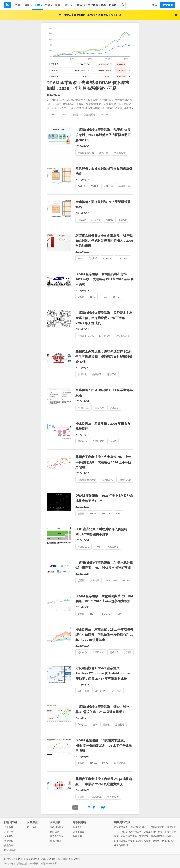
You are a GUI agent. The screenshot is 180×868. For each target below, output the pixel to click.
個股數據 (9, 827)
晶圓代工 (97, 374)
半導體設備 (120, 153)
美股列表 (9, 845)
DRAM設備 (105, 336)
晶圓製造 (120, 725)
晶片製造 (82, 374)
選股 (28, 5)
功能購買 (32, 827)
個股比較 (9, 841)
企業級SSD (83, 408)
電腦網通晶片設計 (87, 480)
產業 (38, 5)
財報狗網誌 (10, 850)
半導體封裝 (124, 186)
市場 (49, 5)
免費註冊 (168, 5)
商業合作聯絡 (57, 836)
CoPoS (81, 186)
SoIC (80, 258)
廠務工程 (104, 153)
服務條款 (77, 827)
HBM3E (106, 513)
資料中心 (82, 441)
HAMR (113, 441)
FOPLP (94, 186)
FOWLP (82, 220)
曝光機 (106, 725)
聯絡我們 (54, 832)
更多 (68, 5)
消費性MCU (125, 480)
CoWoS (107, 258)
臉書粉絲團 (56, 841)
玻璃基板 (96, 220)
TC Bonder (122, 258)
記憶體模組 (90, 115)
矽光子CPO (101, 691)
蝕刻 (95, 725)
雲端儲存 (99, 408)
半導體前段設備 (86, 153)
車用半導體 (83, 691)
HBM (63, 115)
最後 (103, 807)
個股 (17, 5)
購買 (57, 5)
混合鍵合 (93, 258)
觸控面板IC (107, 480)
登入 (155, 5)
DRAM (104, 115)
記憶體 (75, 115)
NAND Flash (111, 580)
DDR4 (52, 115)
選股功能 (9, 832)
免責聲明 (77, 836)
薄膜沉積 (82, 725)
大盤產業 (9, 836)
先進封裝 (108, 186)
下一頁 (92, 807)
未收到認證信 (57, 827)
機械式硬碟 (113, 547)
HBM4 (93, 513)
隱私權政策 (78, 832)
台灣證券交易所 (156, 827)
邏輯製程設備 (123, 336)
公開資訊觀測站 (138, 827)
